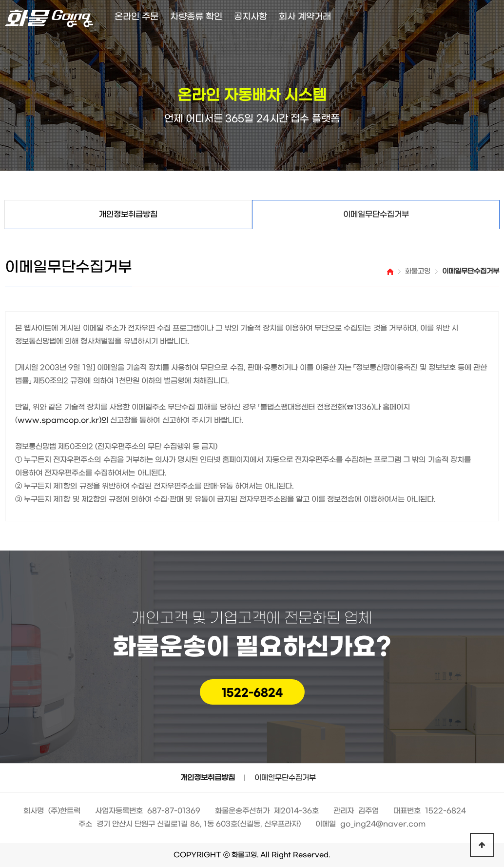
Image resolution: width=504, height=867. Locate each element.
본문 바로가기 (0, 0)
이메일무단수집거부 (285, 778)
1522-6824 (252, 693)
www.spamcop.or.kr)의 (63, 420)
